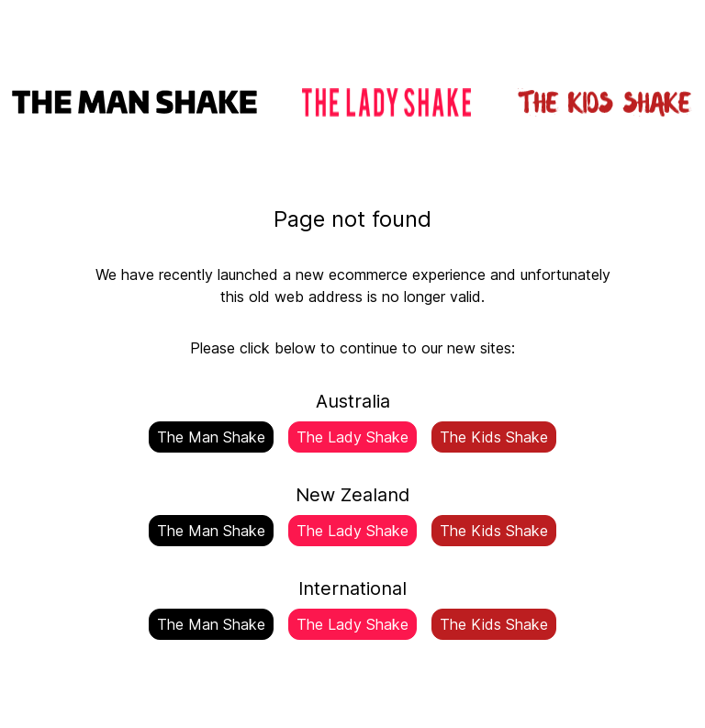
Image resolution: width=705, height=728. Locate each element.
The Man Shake (211, 437)
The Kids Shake (494, 437)
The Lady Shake (352, 437)
